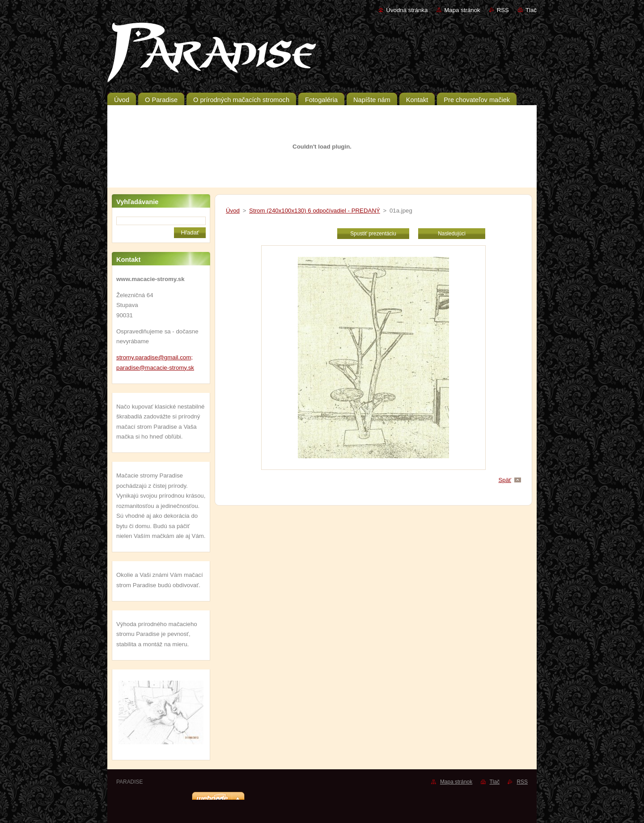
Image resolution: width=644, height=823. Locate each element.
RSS (503, 10)
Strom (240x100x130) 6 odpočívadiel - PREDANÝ (315, 211)
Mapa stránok (462, 10)
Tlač (531, 10)
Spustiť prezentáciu (373, 234)
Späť (505, 480)
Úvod (233, 211)
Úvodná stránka (407, 10)
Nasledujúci (452, 234)
